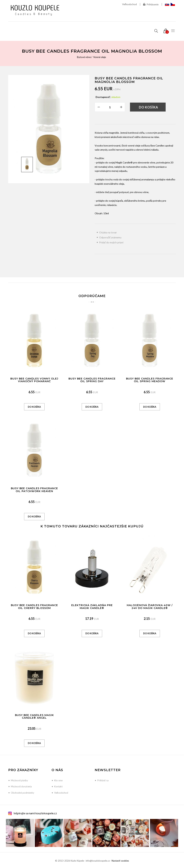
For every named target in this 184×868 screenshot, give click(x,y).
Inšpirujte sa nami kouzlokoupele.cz (35, 813)
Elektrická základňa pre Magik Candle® (92, 607)
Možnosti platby (19, 780)
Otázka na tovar (108, 232)
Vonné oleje (100, 57)
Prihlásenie (151, 4)
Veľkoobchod (129, 4)
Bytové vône (84, 57)
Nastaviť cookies (120, 861)
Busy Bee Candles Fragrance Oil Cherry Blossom (34, 607)
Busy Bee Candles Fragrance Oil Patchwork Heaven (34, 490)
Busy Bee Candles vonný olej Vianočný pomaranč (34, 380)
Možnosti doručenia (21, 786)
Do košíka (149, 107)
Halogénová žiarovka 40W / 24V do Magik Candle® (150, 607)
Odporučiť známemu (110, 237)
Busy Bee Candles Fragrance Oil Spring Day (92, 380)
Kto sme (58, 780)
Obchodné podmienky (23, 793)
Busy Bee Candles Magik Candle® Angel (34, 716)
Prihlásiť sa (103, 780)
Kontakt (58, 786)
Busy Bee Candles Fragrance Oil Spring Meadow (150, 380)
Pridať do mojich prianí (111, 242)
